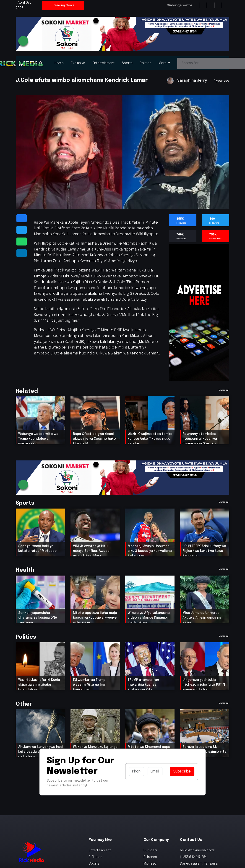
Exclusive (78, 63)
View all (224, 390)
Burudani (150, 851)
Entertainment (103, 63)
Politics (146, 63)
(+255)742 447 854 (193, 858)
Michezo (150, 865)
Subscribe (182, 772)
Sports (127, 63)
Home (59, 63)
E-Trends (95, 858)
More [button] (163, 63)
